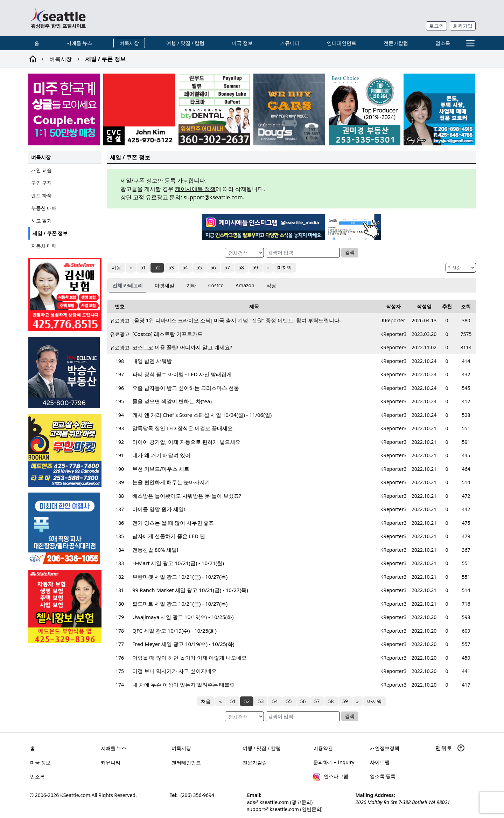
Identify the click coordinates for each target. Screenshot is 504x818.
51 (143, 267)
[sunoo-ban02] (64, 109)
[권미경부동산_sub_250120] (365, 109)
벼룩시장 (129, 43)
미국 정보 (242, 43)
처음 (116, 267)
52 (157, 267)
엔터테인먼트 (342, 43)
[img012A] (65, 372)
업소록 (443, 43)
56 (213, 267)
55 (199, 267)
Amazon (245, 285)
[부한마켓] (65, 450)
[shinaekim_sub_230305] (65, 294)
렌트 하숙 (42, 195)
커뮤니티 (290, 43)
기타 (191, 285)
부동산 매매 (44, 208)
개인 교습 (42, 170)
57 (227, 267)
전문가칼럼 (396, 43)
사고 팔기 (42, 221)
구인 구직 (42, 183)
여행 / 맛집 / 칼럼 (185, 43)
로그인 (436, 26)
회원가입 (463, 26)
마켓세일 (164, 285)
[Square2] (214, 109)
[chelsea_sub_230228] (65, 607)
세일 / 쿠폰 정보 (50, 233)
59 (255, 267)
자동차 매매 (44, 246)
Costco (216, 285)
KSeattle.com (75, 795)
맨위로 (450, 748)
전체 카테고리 (128, 285)
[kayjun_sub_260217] (439, 109)
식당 (271, 285)
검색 (350, 252)
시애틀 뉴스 (79, 43)
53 (171, 267)
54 (185, 267)
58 (241, 267)
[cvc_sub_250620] (139, 109)
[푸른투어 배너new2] (65, 528)
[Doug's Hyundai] (289, 109)
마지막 (285, 267)
